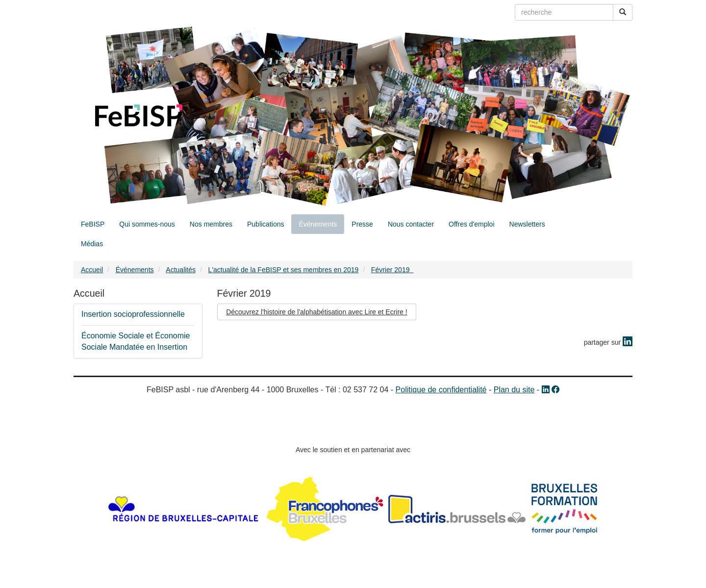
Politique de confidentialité (441, 390)
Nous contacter (411, 224)
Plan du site (514, 390)
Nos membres (211, 224)
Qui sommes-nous (147, 224)
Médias (92, 244)
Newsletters (527, 224)
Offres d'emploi (471, 224)
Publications (266, 224)
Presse (362, 224)
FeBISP (93, 224)
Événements (318, 224)
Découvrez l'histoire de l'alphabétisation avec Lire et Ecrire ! (317, 312)
